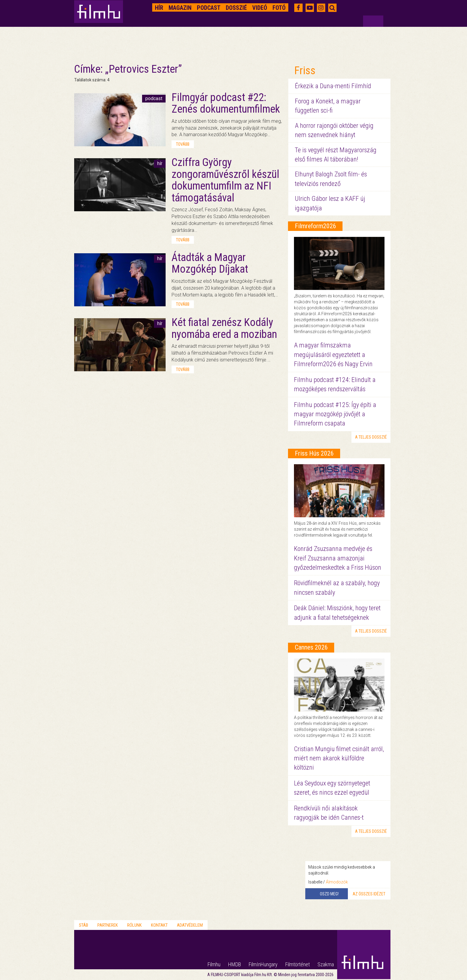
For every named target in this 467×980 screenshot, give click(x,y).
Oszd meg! (329, 894)
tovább (183, 144)
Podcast (209, 8)
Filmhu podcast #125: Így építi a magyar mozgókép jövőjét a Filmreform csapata (335, 414)
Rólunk (134, 925)
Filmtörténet (298, 964)
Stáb (84, 925)
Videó (260, 8)
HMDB (235, 964)
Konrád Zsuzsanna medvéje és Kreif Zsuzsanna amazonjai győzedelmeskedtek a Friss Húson (338, 558)
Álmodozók (337, 882)
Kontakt (159, 925)
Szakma (326, 964)
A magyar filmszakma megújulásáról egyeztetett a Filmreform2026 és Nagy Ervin (333, 355)
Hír (159, 8)
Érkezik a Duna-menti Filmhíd (333, 86)
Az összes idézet (369, 894)
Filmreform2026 (316, 226)
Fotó (279, 8)
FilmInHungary (263, 964)
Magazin (180, 8)
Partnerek (108, 925)
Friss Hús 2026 (314, 453)
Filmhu (214, 964)
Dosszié (236, 8)
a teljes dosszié (371, 437)
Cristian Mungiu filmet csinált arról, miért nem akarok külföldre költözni (339, 758)
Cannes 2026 (311, 647)
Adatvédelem (190, 925)
